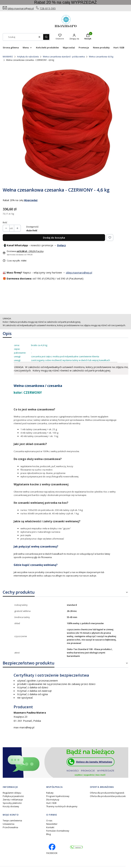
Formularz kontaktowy (58, 831)
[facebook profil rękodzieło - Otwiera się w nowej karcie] (52, 849)
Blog (48, 834)
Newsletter (52, 824)
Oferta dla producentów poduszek (108, 796)
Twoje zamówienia (12, 820)
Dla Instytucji (53, 800)
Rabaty (50, 793)
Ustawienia (9, 824)
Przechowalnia (10, 827)
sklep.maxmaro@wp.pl (21, 8)
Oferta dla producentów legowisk (107, 793)
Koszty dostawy (11, 806)
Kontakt (50, 827)
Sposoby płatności (12, 803)
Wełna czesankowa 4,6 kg (101, 57)
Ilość (5, 222)
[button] (46, 37)
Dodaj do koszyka (54, 238)
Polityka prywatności (13, 796)
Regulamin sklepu (12, 793)
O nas (49, 820)
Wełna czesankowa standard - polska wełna (64, 57)
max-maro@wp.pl (24, 727)
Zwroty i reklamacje (13, 800)
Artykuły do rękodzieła (28, 57)
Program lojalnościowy (58, 796)
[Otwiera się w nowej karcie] (76, 847)
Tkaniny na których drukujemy (62, 806)
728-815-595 (48, 8)
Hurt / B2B (51, 803)
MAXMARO (8, 57)
